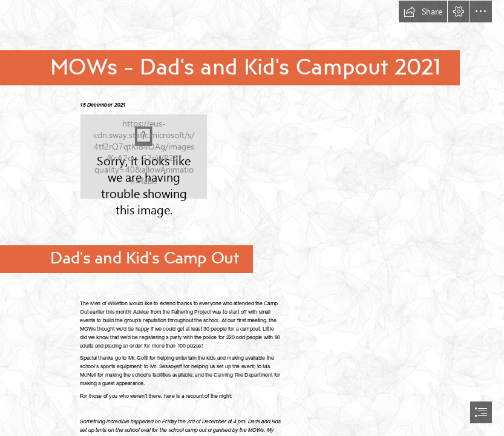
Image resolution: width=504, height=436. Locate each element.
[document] (252, 218)
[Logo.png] (144, 157)
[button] (423, 12)
